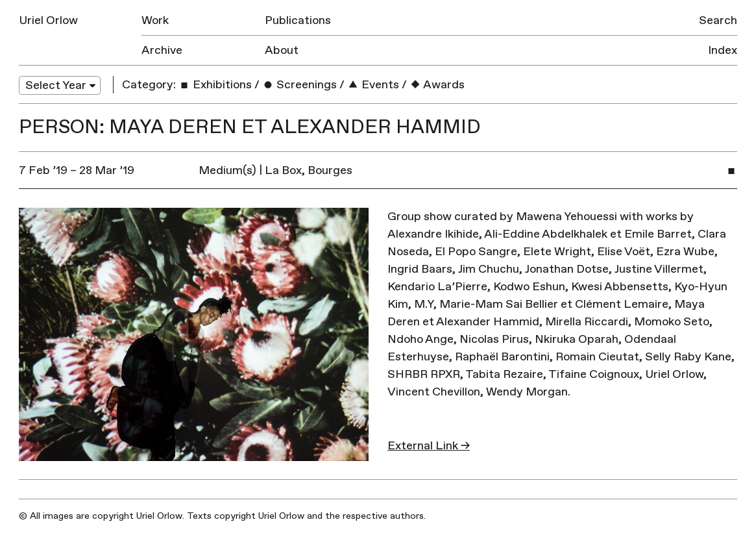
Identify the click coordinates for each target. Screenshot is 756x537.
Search (718, 20)
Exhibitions (215, 85)
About (282, 50)
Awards (437, 85)
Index (723, 50)
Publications (298, 20)
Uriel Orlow (48, 20)
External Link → (429, 446)
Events (373, 85)
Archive (162, 50)
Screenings (299, 85)
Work (155, 20)
